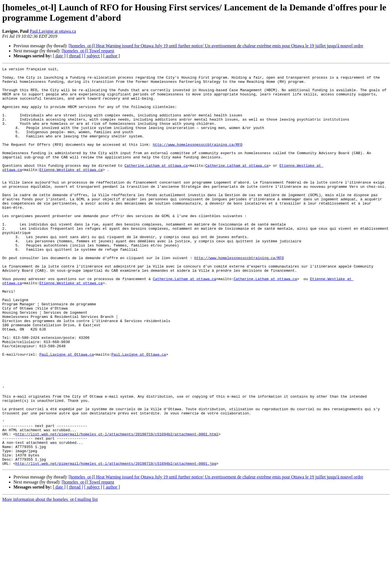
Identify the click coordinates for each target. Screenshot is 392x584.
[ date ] (59, 56)
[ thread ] (75, 56)
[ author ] (112, 56)
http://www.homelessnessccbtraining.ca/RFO (198, 160)
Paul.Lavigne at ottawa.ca (53, 31)
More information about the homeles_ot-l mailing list (50, 579)
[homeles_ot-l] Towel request (88, 51)
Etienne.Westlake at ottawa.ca (71, 191)
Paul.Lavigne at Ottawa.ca (67, 412)
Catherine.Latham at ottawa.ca (156, 186)
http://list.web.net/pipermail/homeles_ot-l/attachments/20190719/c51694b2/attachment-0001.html (117, 508)
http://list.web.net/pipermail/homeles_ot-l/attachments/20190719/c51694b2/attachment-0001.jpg (116, 543)
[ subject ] (93, 56)
